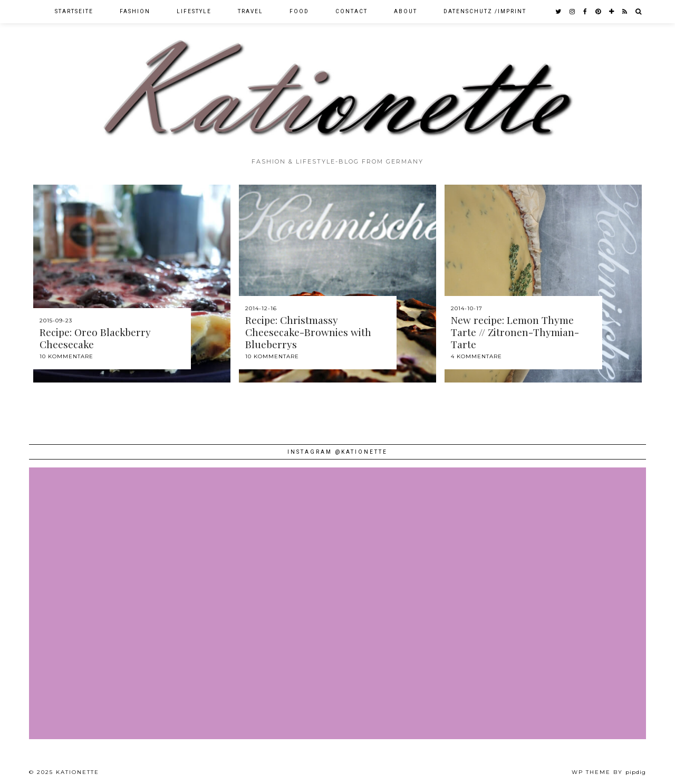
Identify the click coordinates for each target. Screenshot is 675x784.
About (406, 11)
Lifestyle (194, 11)
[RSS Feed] (625, 12)
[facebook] (586, 12)
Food (299, 11)
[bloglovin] (612, 12)
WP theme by (609, 772)
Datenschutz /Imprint (485, 11)
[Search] (639, 12)
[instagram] (573, 12)
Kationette (78, 772)
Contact (351, 11)
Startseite (74, 11)
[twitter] (559, 12)
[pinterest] (599, 12)
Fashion (135, 11)
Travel (250, 11)
